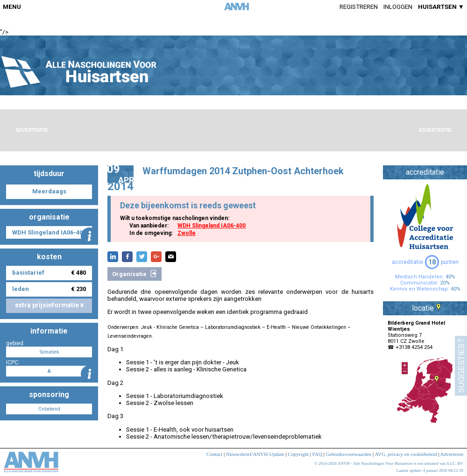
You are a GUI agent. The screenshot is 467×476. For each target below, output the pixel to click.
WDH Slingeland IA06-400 (212, 226)
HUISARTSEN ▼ (441, 7)
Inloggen (398, 7)
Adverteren (452, 454)
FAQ (317, 454)
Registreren (359, 7)
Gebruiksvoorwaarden (349, 454)
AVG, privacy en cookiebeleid (406, 454)
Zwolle (187, 233)
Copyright (298, 454)
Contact (214, 454)
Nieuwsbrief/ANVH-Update (255, 454)
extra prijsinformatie (49, 305)
